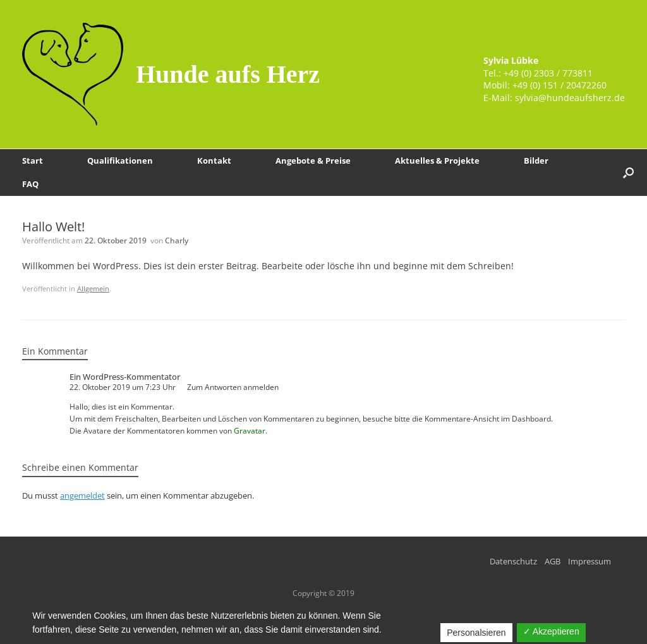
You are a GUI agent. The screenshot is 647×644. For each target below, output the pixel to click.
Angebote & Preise (313, 161)
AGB (553, 561)
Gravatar (250, 431)
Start (33, 161)
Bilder (536, 161)
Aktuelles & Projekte (437, 161)
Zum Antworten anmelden (233, 387)
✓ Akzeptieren (551, 631)
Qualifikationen (120, 161)
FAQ (30, 184)
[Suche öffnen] (628, 173)
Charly (177, 240)
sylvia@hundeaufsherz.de (570, 98)
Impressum (590, 561)
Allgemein (93, 289)
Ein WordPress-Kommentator (125, 377)
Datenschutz (513, 561)
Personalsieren (476, 633)
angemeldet (82, 495)
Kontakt (214, 161)
